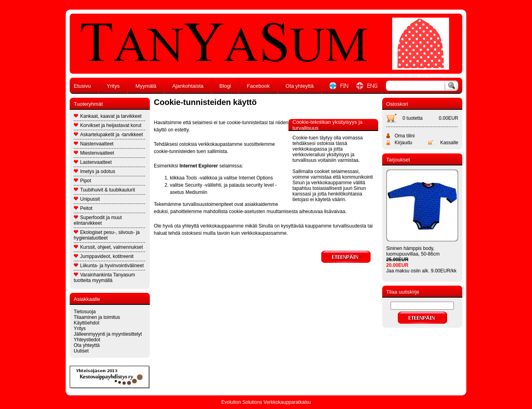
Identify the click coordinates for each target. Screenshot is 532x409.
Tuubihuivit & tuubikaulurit (104, 190)
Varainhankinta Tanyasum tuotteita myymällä (104, 278)
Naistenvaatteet (94, 144)
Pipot (82, 181)
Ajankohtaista (188, 86)
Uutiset (81, 351)
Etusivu (82, 86)
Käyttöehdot (87, 323)
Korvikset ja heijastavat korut (108, 125)
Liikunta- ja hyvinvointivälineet (109, 266)
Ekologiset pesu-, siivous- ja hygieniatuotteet (107, 235)
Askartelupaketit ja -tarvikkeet (108, 135)
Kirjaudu (403, 143)
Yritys (113, 86)
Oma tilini (405, 136)
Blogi (225, 86)
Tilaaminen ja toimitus (97, 317)
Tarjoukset (398, 160)
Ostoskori (397, 104)
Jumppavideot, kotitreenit (104, 256)
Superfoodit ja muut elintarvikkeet (98, 220)
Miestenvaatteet (94, 153)
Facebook (258, 86)
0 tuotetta (413, 118)
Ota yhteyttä (300, 86)
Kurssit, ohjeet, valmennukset (108, 247)
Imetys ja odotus (94, 171)
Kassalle (449, 143)
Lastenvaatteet (93, 162)
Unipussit (87, 199)
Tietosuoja (85, 312)
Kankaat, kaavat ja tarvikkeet (108, 116)
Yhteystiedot (87, 340)
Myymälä (146, 86)
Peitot (83, 208)
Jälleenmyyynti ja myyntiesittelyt (108, 334)
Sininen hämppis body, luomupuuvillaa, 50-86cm (413, 251)
